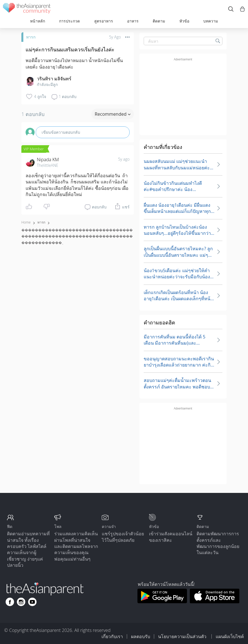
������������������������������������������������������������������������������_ (77, 236)
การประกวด (69, 21)
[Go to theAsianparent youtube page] (32, 602)
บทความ (211, 21)
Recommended (113, 114)
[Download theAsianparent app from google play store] (162, 602)
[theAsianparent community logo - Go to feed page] (27, 9)
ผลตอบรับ (141, 636)
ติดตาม (159, 21)
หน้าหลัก (38, 21)
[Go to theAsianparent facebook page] (10, 602)
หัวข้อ (184, 21)
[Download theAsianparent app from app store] (215, 602)
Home (26, 222)
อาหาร (133, 21)
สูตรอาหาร (104, 21)
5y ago (124, 159)
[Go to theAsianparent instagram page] (21, 602)
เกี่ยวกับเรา (112, 636)
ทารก (31, 37)
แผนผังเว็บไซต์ (230, 636)
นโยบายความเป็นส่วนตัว (183, 636)
